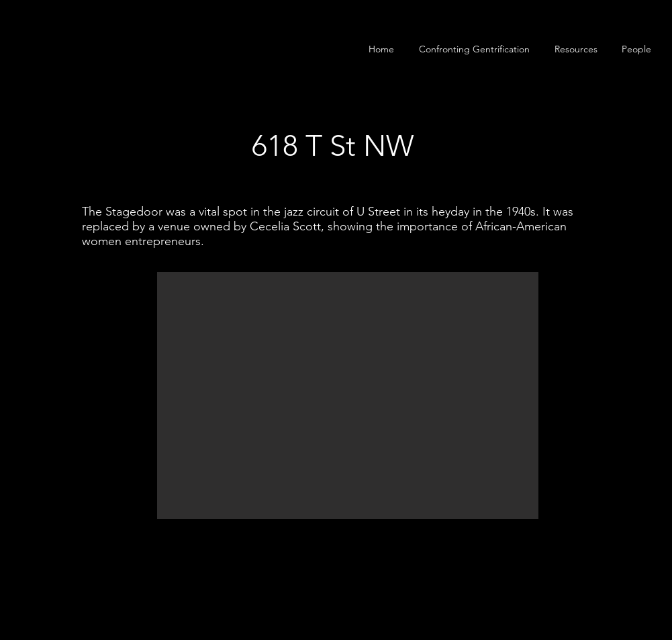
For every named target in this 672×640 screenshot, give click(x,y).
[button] (636, 49)
